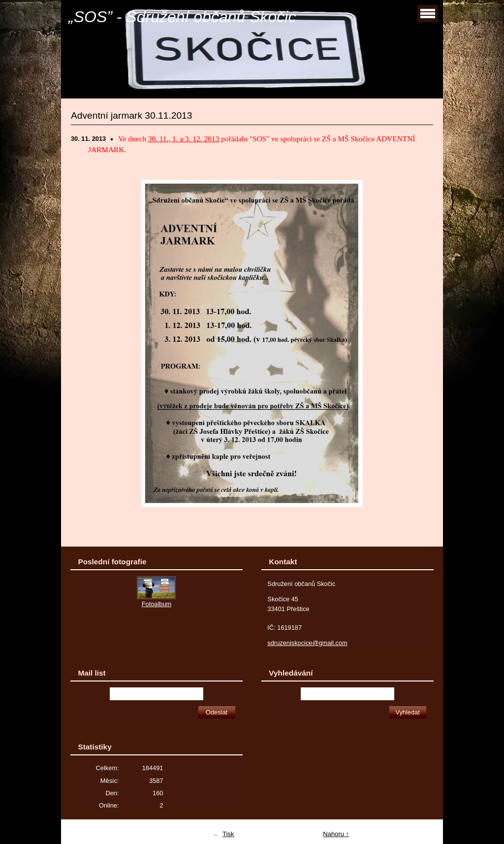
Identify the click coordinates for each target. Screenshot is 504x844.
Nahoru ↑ (336, 834)
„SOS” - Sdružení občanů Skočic (182, 17)
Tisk (228, 834)
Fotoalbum (157, 604)
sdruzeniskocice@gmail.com (307, 643)
